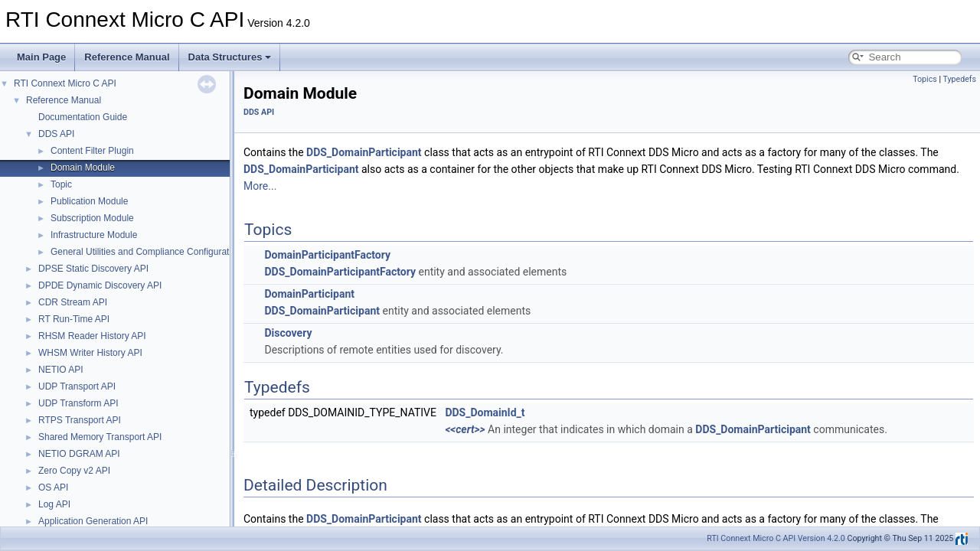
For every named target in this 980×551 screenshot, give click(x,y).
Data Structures (230, 57)
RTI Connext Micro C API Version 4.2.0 (776, 538)
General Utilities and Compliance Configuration (146, 252)
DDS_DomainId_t (485, 412)
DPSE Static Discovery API (93, 269)
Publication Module (89, 201)
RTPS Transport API (80, 420)
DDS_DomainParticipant (364, 152)
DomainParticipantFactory (327, 255)
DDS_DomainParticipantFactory (340, 272)
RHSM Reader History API (92, 336)
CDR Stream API (73, 302)
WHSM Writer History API (90, 353)
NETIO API (61, 370)
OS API (53, 487)
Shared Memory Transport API (100, 437)
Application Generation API (93, 521)
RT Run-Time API (74, 319)
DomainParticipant (309, 294)
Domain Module (83, 168)
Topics (925, 79)
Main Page (41, 57)
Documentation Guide (83, 117)
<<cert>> (465, 429)
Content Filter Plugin (92, 151)
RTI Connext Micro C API (65, 83)
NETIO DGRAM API (79, 454)
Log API (54, 504)
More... (260, 186)
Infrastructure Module (94, 235)
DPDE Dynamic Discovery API (100, 285)
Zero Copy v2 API (74, 471)
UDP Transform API (78, 403)
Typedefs (959, 79)
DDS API (56, 134)
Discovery (288, 333)
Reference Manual (127, 57)
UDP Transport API (77, 386)
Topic (61, 184)
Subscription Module (92, 218)
